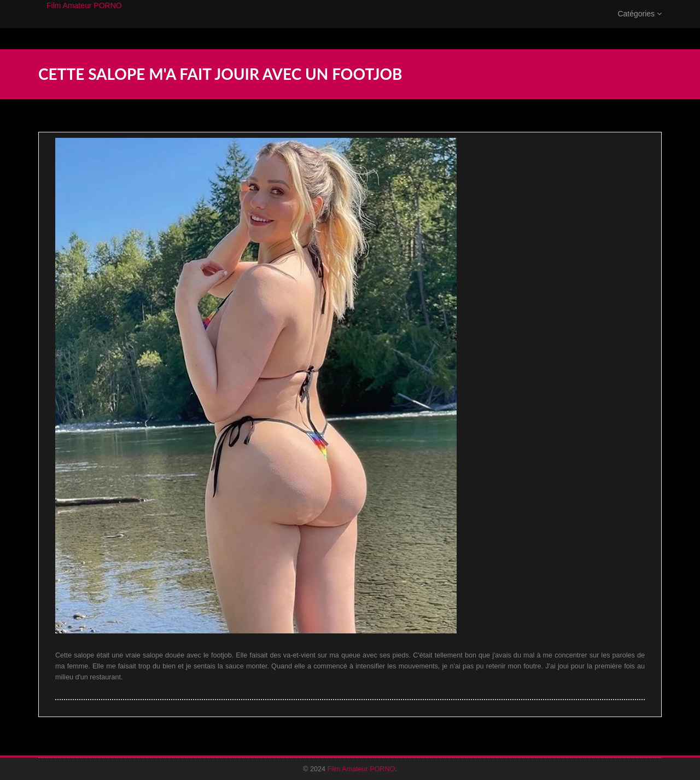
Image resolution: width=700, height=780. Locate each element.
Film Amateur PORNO (84, 16)
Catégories (640, 25)
